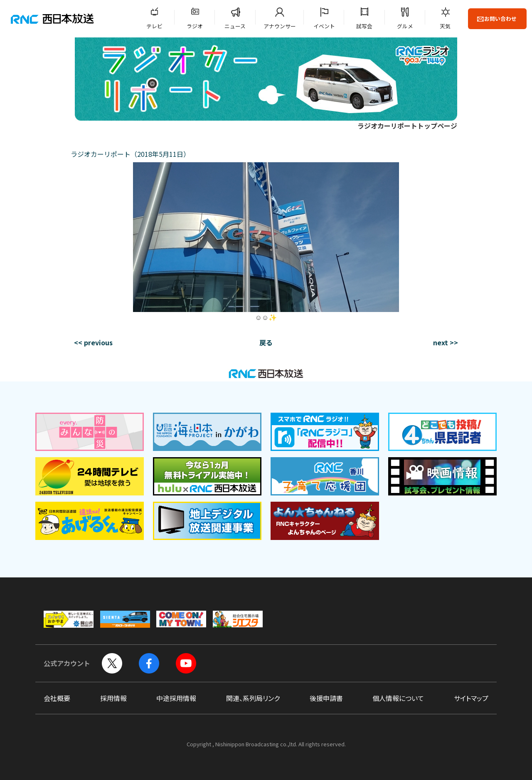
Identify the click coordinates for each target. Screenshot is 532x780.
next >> (446, 342)
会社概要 (57, 698)
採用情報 (113, 698)
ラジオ (195, 26)
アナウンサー (280, 26)
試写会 (364, 26)
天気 (445, 26)
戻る (266, 342)
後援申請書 (326, 698)
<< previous (93, 342)
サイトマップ (471, 698)
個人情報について (398, 698)
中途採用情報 (176, 698)
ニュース (235, 26)
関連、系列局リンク (253, 698)
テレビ (154, 26)
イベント (324, 26)
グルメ (405, 26)
